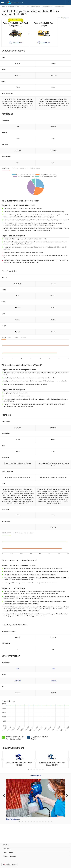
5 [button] (40, 782)
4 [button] (37, 782)
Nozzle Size (6, 181)
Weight (24, 350)
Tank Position (17, 545)
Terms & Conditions (10, 857)
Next (68, 772)
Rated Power (6, 545)
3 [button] (34, 782)
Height (4, 350)
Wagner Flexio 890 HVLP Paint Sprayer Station (15, 751)
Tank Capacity (35, 181)
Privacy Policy (8, 853)
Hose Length (29, 545)
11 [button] (49, 834)
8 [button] (40, 834)
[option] (35, 772)
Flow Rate (24, 181)
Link (18, 681)
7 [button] (37, 834)
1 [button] (28, 782)
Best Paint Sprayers (13, 832)
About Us (6, 845)
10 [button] (46, 834)
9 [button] (43, 834)
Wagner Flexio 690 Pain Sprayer (39, 751)
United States (10, 865)
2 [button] (31, 782)
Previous (3, 772)
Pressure (15, 181)
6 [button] (43, 782)
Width (10, 350)
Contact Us (7, 849)
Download (18, 693)
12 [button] (52, 834)
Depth (17, 350)
